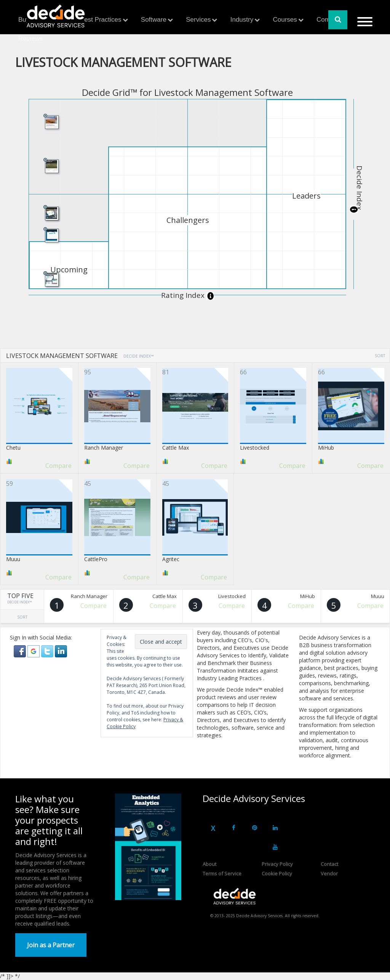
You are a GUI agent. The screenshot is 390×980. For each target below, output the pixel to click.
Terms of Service (222, 873)
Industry (242, 20)
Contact (329, 864)
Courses (285, 20)
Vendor (329, 873)
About (209, 864)
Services (198, 20)
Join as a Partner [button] (51, 945)
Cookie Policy (277, 873)
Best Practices (101, 20)
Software (154, 20)
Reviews (30, 39)
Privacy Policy (277, 864)
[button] (21, 651)
